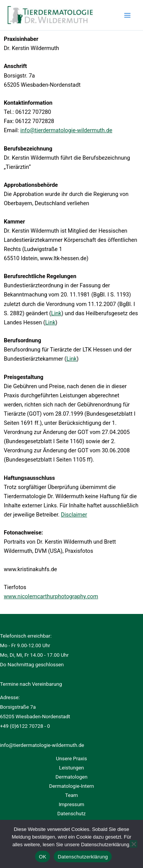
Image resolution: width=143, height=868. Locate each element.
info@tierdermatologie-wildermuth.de (66, 130)
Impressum (71, 804)
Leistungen (71, 768)
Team (71, 795)
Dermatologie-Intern (72, 786)
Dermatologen (72, 777)
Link (56, 313)
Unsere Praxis (71, 759)
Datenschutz (71, 814)
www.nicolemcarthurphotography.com (51, 596)
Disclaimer (74, 515)
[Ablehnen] (133, 844)
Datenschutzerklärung (83, 857)
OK (43, 857)
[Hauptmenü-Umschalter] (127, 15)
